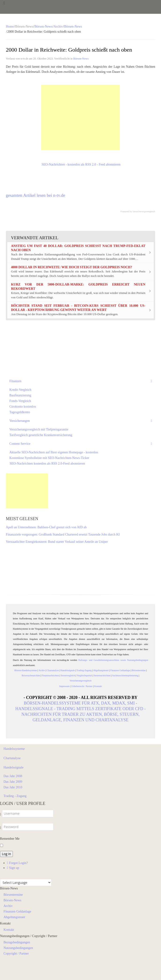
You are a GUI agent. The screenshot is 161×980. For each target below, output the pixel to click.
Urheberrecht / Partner (82, 686)
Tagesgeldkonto (20, 412)
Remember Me (10, 839)
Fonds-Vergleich (20, 401)
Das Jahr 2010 (13, 787)
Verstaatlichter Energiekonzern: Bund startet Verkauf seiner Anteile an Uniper (57, 542)
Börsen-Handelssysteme (26, 670)
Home (10, 26)
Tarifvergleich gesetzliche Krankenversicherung (41, 435)
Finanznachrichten (50, 675)
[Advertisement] (80, 117)
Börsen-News (43, 26)
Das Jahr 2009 (13, 782)
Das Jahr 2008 (13, 776)
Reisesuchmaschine (31, 675)
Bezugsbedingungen (17, 942)
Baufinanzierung (20, 395)
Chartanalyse (53, 670)
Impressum (65, 686)
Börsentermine (139, 670)
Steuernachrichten (102, 675)
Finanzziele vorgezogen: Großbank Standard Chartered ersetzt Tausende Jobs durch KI (63, 534)
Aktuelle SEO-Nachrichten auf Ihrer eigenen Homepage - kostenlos (54, 452)
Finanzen (15, 381)
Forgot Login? (17, 863)
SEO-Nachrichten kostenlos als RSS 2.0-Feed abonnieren (47, 464)
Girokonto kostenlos (23, 407)
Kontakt (98, 686)
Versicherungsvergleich (144, 212)
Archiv (58, 26)
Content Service (20, 444)
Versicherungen (20, 421)
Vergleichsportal (84, 675)
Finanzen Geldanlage (120, 670)
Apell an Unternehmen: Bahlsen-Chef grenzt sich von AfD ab (46, 527)
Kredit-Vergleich (20, 390)
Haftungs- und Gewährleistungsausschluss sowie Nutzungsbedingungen (113, 660)
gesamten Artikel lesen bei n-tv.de (35, 195)
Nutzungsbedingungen (18, 948)
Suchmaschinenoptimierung (125, 675)
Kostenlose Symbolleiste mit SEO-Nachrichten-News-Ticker (49, 458)
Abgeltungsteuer (101, 670)
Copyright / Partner (16, 954)
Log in (6, 854)
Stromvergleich (68, 675)
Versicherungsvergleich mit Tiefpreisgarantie (39, 429)
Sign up (13, 868)
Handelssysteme (14, 749)
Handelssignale (68, 670)
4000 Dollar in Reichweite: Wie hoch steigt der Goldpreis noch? (71, 267)
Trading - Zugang (15, 796)
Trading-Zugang (84, 670)
